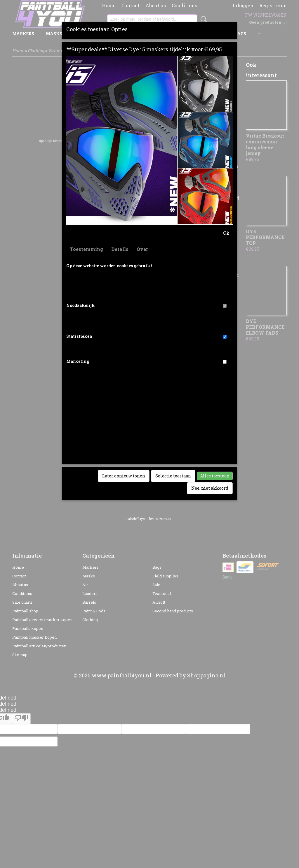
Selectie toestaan (173, 476)
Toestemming (87, 249)
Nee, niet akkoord (210, 488)
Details (120, 249)
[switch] (225, 306)
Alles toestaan (215, 476)
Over (142, 249)
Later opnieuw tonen (124, 476)
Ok (226, 233)
